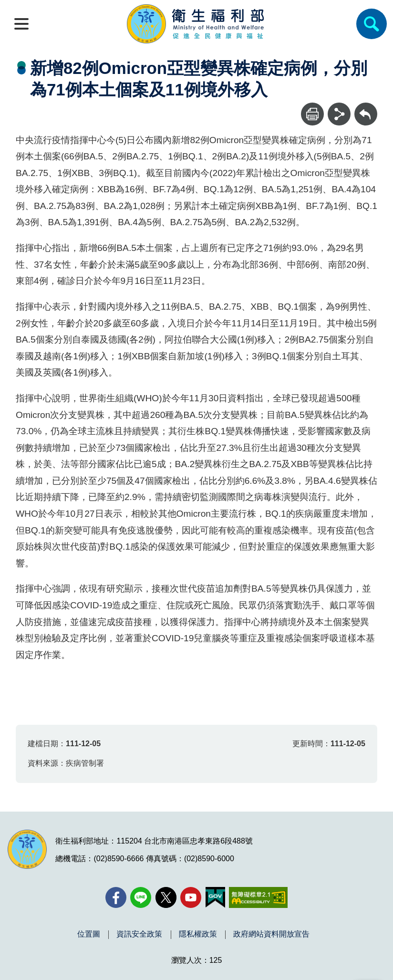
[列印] (312, 114)
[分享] (339, 114)
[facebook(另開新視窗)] (116, 897)
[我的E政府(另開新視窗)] (215, 897)
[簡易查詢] (372, 24)
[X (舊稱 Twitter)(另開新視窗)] (166, 897)
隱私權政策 (198, 934)
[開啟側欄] (21, 24)
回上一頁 (366, 107)
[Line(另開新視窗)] (141, 897)
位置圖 (89, 934)
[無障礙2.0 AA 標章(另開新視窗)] (258, 897)
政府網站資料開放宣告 (271, 934)
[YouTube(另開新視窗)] (191, 897)
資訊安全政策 (139, 934)
